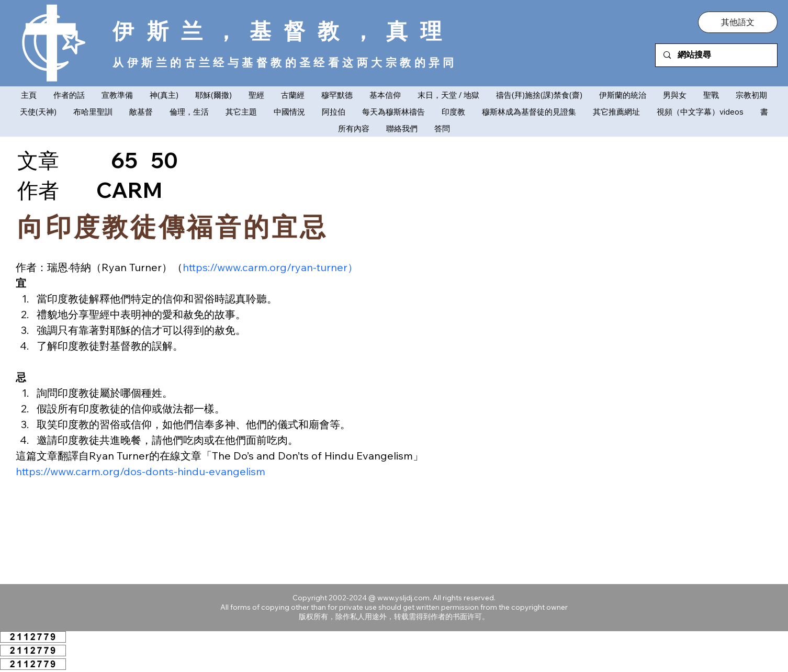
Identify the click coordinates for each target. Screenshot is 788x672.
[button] (738, 22)
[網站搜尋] (717, 55)
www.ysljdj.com (403, 598)
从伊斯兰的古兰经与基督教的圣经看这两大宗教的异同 (285, 62)
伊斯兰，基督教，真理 (283, 31)
